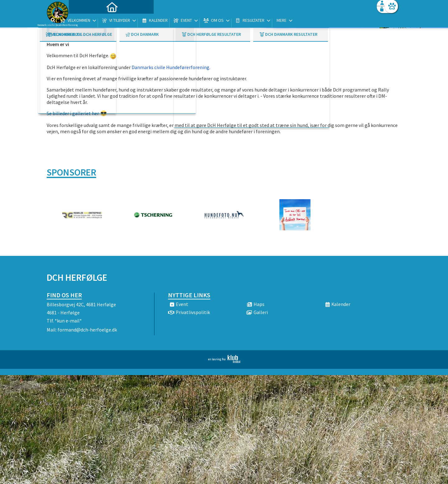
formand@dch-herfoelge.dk (87, 330)
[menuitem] (86, 21)
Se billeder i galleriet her (73, 113)
